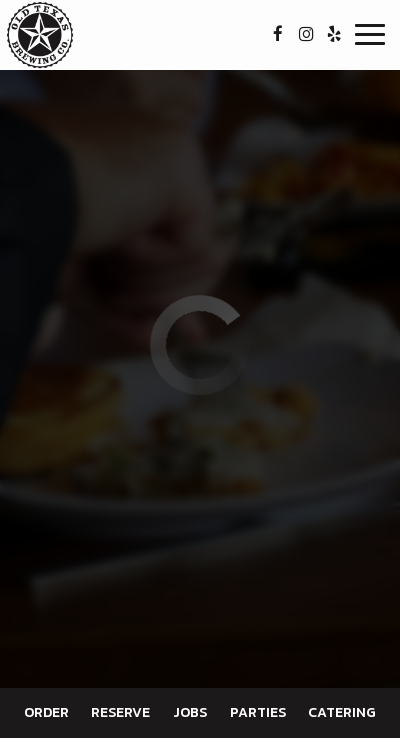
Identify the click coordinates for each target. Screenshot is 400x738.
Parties (258, 712)
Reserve (120, 712)
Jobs (190, 712)
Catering (342, 712)
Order (46, 712)
